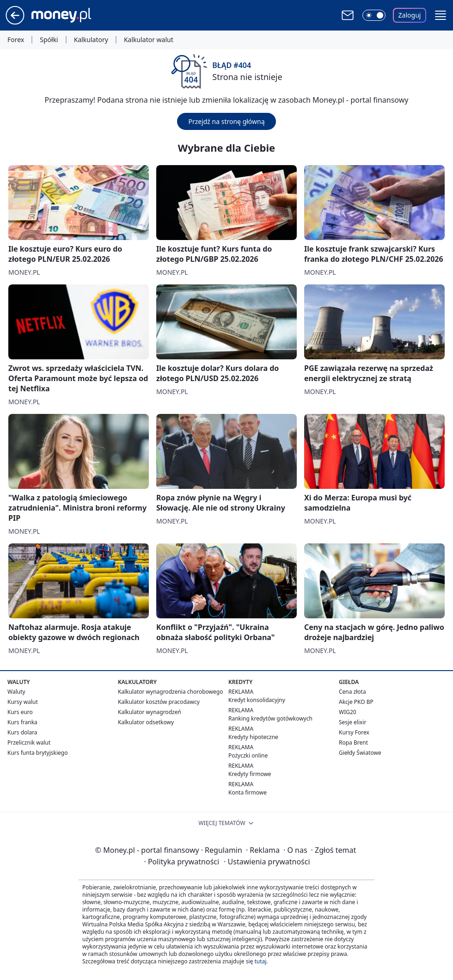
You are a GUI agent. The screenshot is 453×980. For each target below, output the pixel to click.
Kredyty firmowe (250, 774)
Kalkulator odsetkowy (146, 722)
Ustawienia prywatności (267, 862)
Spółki (49, 40)
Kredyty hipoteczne (253, 737)
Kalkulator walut (149, 40)
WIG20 (348, 712)
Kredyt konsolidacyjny (257, 700)
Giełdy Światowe (360, 753)
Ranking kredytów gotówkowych (270, 718)
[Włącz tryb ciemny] (374, 15)
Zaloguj (410, 15)
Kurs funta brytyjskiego (37, 753)
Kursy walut (23, 702)
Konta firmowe (248, 792)
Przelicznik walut (29, 743)
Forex (16, 40)
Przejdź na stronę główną (226, 121)
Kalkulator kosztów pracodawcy (159, 702)
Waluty (16, 692)
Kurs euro (20, 712)
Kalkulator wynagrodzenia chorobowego (170, 692)
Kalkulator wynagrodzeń (150, 712)
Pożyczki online (248, 755)
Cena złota (352, 692)
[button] (441, 15)
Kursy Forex (354, 732)
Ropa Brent (353, 743)
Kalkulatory (91, 40)
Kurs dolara (22, 732)
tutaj (260, 961)
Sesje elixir (352, 722)
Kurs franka (22, 722)
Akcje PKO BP (356, 702)
